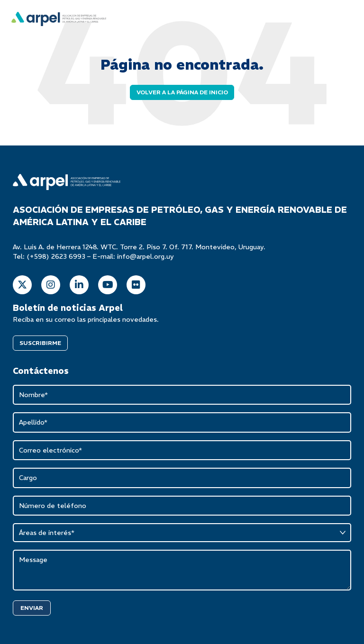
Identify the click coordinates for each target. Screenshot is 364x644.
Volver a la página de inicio (182, 92)
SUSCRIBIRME (40, 343)
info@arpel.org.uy (146, 256)
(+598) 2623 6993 (56, 256)
